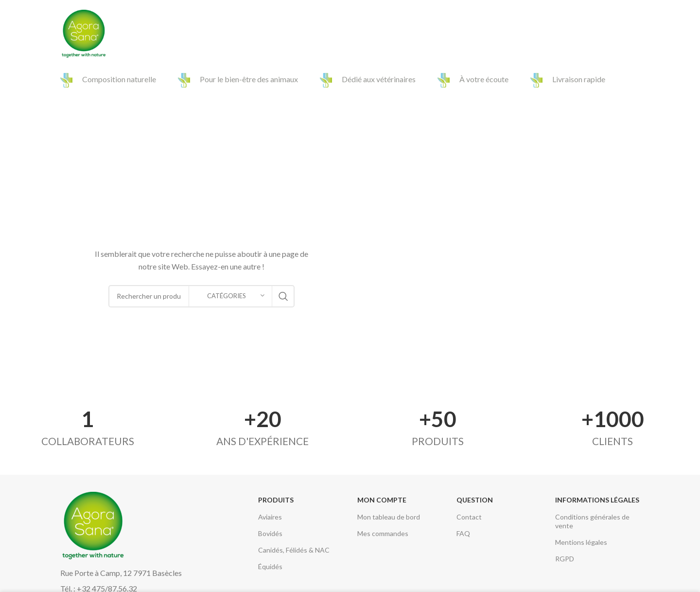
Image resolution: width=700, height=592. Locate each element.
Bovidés (270, 533)
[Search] (635, 34)
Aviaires (270, 517)
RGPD (565, 559)
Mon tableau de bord (389, 517)
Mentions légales (581, 542)
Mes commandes (383, 533)
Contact (469, 517)
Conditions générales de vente (592, 521)
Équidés (270, 566)
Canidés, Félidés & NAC (294, 550)
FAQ (463, 533)
